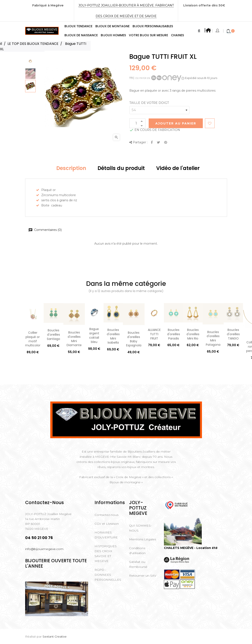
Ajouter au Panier (176, 123)
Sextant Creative (55, 636)
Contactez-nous (106, 515)
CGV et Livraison (107, 524)
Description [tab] (71, 168)
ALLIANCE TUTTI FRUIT (154, 334)
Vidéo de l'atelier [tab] (178, 168)
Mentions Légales (143, 539)
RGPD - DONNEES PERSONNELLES (108, 575)
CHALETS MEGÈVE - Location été (191, 548)
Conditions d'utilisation (137, 551)
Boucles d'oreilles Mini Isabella (113, 336)
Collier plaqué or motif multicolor (33, 339)
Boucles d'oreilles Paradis (174, 334)
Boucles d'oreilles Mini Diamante (74, 339)
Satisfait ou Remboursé (138, 564)
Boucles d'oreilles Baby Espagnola (134, 339)
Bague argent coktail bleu (94, 335)
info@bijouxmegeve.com (44, 549)
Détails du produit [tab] (121, 168)
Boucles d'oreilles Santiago (53, 335)
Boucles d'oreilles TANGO (233, 334)
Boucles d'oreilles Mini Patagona (213, 338)
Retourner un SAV (143, 576)
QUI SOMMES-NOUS (140, 528)
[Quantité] (137, 123)
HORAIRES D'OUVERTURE (106, 535)
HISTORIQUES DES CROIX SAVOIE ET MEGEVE (106, 554)
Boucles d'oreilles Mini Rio (193, 334)
